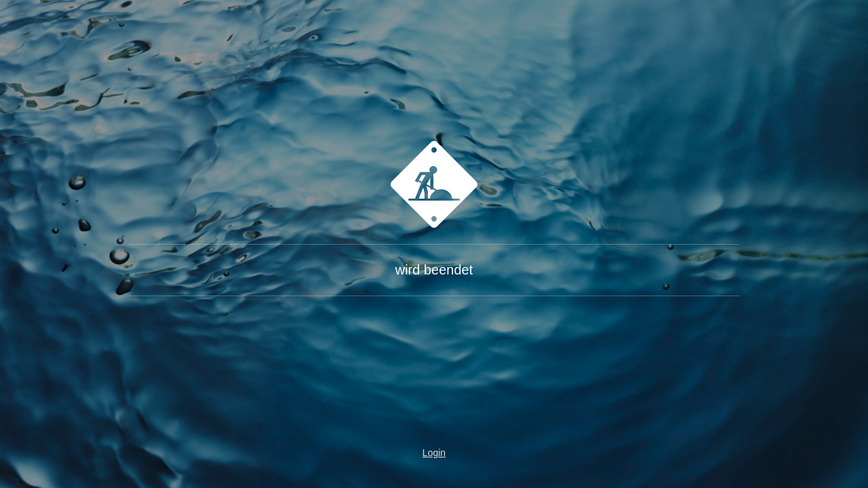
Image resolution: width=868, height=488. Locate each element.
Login (434, 453)
